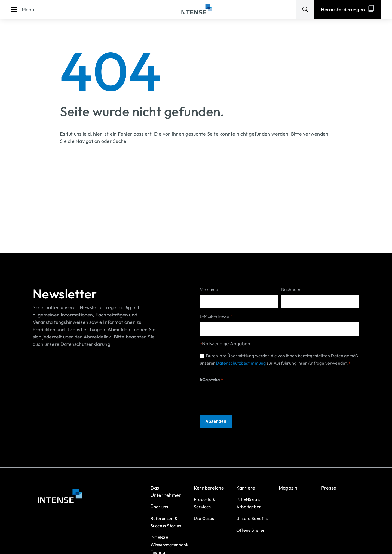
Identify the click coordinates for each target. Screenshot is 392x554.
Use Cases (204, 518)
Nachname (292, 289)
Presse (329, 488)
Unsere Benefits (252, 518)
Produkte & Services (205, 503)
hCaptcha (211, 380)
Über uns (159, 507)
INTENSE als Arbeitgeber (249, 503)
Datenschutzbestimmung (241, 363)
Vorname (209, 289)
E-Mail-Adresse (216, 317)
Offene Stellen (251, 530)
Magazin (288, 488)
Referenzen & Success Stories (166, 522)
